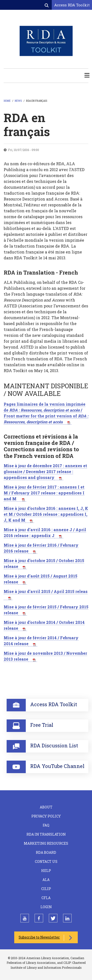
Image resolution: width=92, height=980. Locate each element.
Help (46, 871)
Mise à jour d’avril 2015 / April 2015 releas (46, 591)
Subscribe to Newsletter (39, 937)
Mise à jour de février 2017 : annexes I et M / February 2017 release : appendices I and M (44, 493)
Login (46, 907)
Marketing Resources (46, 843)
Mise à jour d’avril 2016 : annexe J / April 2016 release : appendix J (45, 533)
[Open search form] (47, 5)
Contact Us (46, 861)
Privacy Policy (46, 816)
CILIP (46, 889)
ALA (46, 880)
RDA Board (46, 852)
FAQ (46, 825)
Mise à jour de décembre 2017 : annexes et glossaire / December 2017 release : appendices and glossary (45, 471)
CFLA (46, 898)
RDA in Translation (46, 834)
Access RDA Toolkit (72, 5)
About (46, 807)
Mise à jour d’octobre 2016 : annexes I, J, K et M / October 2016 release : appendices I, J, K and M (46, 514)
